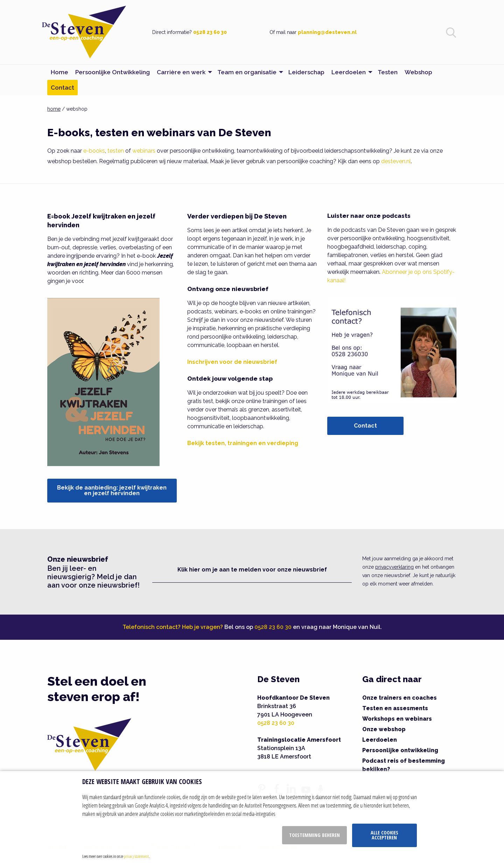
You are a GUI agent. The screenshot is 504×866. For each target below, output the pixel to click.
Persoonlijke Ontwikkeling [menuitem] (113, 72)
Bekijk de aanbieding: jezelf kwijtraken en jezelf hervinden (112, 490)
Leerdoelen (380, 740)
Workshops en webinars (397, 719)
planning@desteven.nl (327, 32)
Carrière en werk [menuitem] (181, 72)
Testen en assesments (395, 708)
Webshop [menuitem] (418, 72)
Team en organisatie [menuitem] (247, 72)
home (54, 109)
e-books (94, 151)
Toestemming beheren (314, 835)
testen (116, 151)
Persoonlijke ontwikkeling (400, 750)
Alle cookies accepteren (384, 835)
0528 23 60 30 (210, 32)
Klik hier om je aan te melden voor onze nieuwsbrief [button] (252, 570)
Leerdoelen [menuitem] (349, 72)
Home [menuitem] (59, 72)
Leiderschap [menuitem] (306, 72)
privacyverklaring (394, 567)
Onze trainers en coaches (400, 698)
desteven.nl (396, 161)
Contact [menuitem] (62, 88)
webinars (144, 151)
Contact (365, 426)
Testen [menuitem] (388, 72)
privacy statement (136, 856)
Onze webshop (384, 729)
